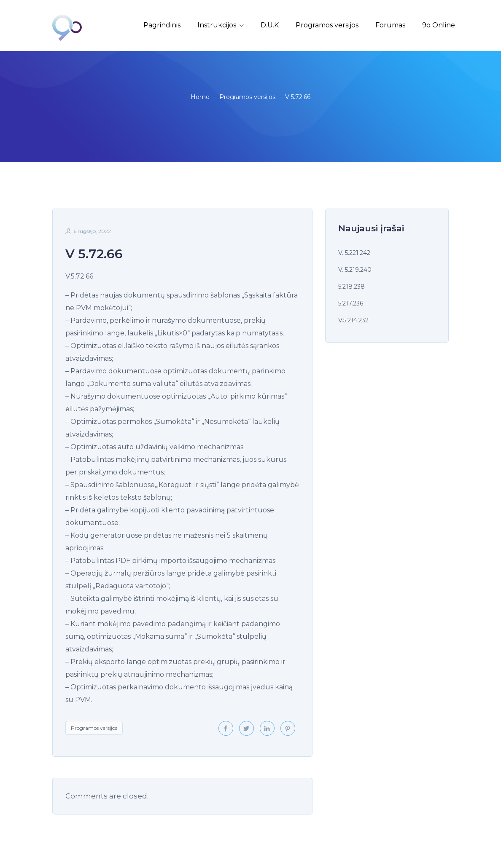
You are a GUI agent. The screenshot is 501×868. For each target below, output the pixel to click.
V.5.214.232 (353, 320)
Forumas (390, 25)
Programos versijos (327, 25)
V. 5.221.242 (354, 253)
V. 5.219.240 (355, 270)
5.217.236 (351, 303)
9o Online (439, 25)
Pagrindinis (162, 25)
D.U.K (270, 25)
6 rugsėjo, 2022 (88, 231)
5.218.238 (352, 287)
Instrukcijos (217, 25)
